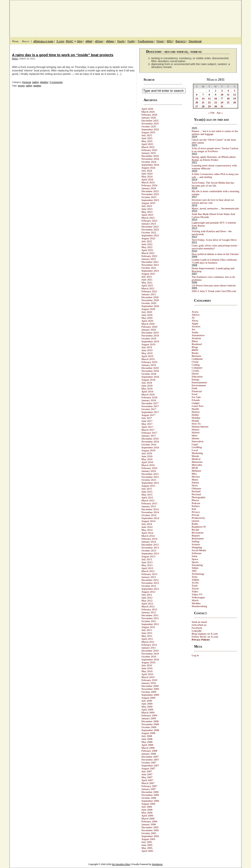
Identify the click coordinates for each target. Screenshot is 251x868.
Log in (195, 655)
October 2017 (149, 409)
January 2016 (149, 471)
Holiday (196, 418)
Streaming (197, 565)
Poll (194, 509)
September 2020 (150, 306)
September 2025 (150, 129)
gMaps (110, 41)
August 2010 (148, 662)
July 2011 (147, 630)
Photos (195, 500)
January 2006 (149, 824)
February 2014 (149, 539)
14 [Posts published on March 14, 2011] (203, 98)
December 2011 (150, 615)
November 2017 (150, 406)
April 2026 (147, 109)
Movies (196, 477)
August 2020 (148, 309)
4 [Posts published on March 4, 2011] (228, 91)
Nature (195, 482)
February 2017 (149, 433)
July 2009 (147, 701)
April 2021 (147, 285)
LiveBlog (197, 447)
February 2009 (149, 715)
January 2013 (149, 577)
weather (37, 86)
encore (21, 86)
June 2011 (147, 633)
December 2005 (150, 827)
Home (15, 41)
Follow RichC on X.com (205, 637)
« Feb (211, 113)
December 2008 (150, 721)
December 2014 (150, 509)
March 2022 (148, 253)
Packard (196, 491)
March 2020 (148, 324)
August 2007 (148, 768)
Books (195, 353)
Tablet (195, 568)
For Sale (196, 397)
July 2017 (147, 418)
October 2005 (149, 833)
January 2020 (149, 330)
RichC (69, 41)
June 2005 (147, 845)
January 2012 (149, 612)
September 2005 (150, 836)
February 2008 (149, 751)
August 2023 (148, 203)
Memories (197, 462)
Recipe (195, 530)
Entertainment (199, 382)
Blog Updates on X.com (205, 634)
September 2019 (150, 341)
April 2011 (147, 639)
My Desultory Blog (194, 16)
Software (197, 553)
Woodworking (199, 606)
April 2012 (147, 603)
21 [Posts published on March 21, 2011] (203, 102)
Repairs (196, 535)
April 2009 (147, 709)
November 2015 (150, 477)
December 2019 (150, 333)
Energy (196, 379)
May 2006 (147, 813)
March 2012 (148, 606)
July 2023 (147, 206)
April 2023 (147, 215)
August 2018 (148, 380)
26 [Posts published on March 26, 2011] (234, 102)
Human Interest (200, 427)
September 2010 (150, 659)
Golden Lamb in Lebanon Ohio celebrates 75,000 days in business (214, 261)
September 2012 (150, 589)
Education (197, 376)
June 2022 (147, 244)
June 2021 (147, 280)
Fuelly (131, 41)
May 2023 (147, 212)
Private (195, 515)
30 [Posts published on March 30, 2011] (216, 106)
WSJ (170, 41)
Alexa (195, 320)
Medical (196, 459)
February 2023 (149, 221)
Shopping (197, 547)
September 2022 (150, 235)
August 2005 (148, 839)
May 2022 (147, 247)
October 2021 (149, 268)
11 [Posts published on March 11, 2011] (228, 94)
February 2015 (149, 503)
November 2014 (150, 512)
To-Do (195, 583)
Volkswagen (198, 597)
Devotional (195, 41)
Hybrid (195, 432)
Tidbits (195, 580)
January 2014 (149, 542)
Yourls (121, 41)
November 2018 (150, 371)
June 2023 (147, 209)
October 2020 (149, 303)
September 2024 (150, 165)
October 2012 (149, 586)
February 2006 (149, 821)
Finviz (160, 41)
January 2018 (149, 400)
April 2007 (147, 780)
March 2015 (148, 500)
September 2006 (150, 801)
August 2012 (148, 592)
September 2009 (150, 695)
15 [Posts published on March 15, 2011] (209, 98)
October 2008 (149, 727)
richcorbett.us (199, 625)
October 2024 (149, 162)
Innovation (198, 441)
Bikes (195, 341)
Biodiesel (197, 344)
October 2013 (149, 550)
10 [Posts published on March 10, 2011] (222, 94)
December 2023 (150, 191)
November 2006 (150, 795)
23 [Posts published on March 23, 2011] (216, 102)
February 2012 (149, 609)
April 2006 (147, 815)
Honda (195, 421)
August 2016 (148, 450)
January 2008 (149, 754)
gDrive (99, 41)
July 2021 (147, 277)
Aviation (196, 338)
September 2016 (150, 447)
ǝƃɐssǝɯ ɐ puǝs (43, 41)
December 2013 (150, 545)
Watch (195, 600)
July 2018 (147, 383)
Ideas (195, 435)
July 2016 (147, 453)
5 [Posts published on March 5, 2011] (235, 91)
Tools (195, 586)
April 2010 (147, 674)
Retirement (198, 538)
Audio (195, 332)
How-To (196, 424)
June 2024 (147, 174)
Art (194, 329)
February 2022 (149, 256)
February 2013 (149, 574)
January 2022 (149, 259)
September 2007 (150, 765)
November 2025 (150, 123)
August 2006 (148, 804)
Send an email (199, 622)
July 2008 (147, 736)
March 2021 (148, 288)
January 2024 (149, 188)
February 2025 (149, 150)
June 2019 (147, 350)
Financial (197, 391)
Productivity (198, 518)
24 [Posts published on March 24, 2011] (222, 102)
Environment (199, 385)
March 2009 (148, 712)
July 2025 (147, 135)
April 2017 (147, 427)
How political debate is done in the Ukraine (215, 254)
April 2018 (147, 391)
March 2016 (148, 465)
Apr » (220, 113)
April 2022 (147, 250)
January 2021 (149, 294)
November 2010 (150, 654)
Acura (195, 312)
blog (80, 41)
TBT (194, 571)
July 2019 (147, 347)
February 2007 (149, 786)
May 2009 (147, 707)
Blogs (195, 347)
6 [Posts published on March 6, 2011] (197, 94)
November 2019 (150, 335)
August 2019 (148, 344)
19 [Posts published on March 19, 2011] (234, 98)
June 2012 (147, 598)
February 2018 (149, 397)
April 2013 (147, 568)
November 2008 (150, 724)
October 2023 (149, 197)
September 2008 (150, 730)
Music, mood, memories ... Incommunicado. (216, 208)
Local (195, 450)
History (196, 412)
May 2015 (147, 494)
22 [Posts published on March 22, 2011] (209, 102)
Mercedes (197, 465)
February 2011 (149, 645)
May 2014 (147, 530)
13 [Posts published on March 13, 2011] (197, 98)
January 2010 (149, 683)
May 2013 (147, 565)
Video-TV (197, 594)
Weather (44, 82)
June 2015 (147, 492)
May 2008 (147, 742)
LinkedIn (197, 631)
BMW (195, 350)
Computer (197, 368)
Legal (195, 444)
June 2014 (147, 527)
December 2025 (150, 120)
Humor (195, 429)
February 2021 (149, 291)
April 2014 (147, 533)
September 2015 (150, 483)
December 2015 (150, 474)
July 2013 (147, 559)
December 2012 (150, 580)
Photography (199, 497)
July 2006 (147, 807)
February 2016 (149, 468)
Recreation (198, 533)
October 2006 (149, 798)
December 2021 (150, 262)
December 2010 (150, 651)
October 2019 (149, 338)
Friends (196, 400)
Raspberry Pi (199, 527)
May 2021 (147, 282)
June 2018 (147, 386)
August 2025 (148, 132)
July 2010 (147, 665)
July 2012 (147, 595)
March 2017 (148, 430)
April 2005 (147, 851)
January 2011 (149, 648)
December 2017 (150, 403)
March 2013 (148, 571)
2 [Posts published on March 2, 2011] (216, 91)
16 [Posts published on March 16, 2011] (216, 98)
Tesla (195, 577)
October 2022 (149, 232)
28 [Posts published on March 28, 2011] (203, 106)
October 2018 (149, 374)
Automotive (198, 335)
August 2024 (148, 168)
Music (195, 480)
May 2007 (147, 777)
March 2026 (148, 112)
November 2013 (150, 548)
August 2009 (148, 698)
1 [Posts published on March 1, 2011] (209, 91)
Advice (196, 315)
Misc (194, 474)
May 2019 (147, 353)
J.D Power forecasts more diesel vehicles (214, 285)
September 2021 (150, 271)
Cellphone (197, 359)
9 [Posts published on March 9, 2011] (216, 94)
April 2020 (147, 321)
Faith (195, 388)
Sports (195, 562)
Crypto (195, 371)
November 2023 (150, 194)
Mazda (195, 456)
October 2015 (149, 480)
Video (195, 591)
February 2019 (149, 362)
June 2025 (147, 138)
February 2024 (149, 185)
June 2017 (147, 421)
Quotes (195, 521)
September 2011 (150, 624)
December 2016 (150, 439)
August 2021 (148, 274)
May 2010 (147, 671)
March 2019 (148, 359)
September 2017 (150, 412)
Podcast (196, 503)
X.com (60, 41)
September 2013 (150, 553)
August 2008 (148, 733)
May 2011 (147, 636)
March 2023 (148, 218)
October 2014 (149, 515)
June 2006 (147, 810)
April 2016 (147, 462)
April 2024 (147, 179)
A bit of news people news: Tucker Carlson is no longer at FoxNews (215, 150)
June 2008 (147, 739)
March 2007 (148, 783)
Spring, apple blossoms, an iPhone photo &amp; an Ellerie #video (214, 158)
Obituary (196, 488)
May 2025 (147, 141)
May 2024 (147, 176)
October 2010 (149, 656)
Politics (196, 506)
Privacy (196, 512)
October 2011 (149, 621)
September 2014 (150, 518)
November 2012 (150, 583)
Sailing (35, 82)
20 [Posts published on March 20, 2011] (197, 102)
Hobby (195, 415)
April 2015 (147, 497)
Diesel (195, 374)
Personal (27, 82)
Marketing (197, 453)
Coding (196, 365)
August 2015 (148, 486)
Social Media (199, 550)
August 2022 (148, 238)
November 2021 (150, 265)
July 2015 (147, 489)
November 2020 (150, 300)
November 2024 (150, 159)
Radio (195, 524)
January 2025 (149, 153)
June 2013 (147, 562)
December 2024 (150, 156)
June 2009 (147, 704)
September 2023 (150, 200)
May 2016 (147, 459)
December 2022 (150, 227)
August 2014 (148, 521)
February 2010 (149, 680)
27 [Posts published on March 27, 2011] (197, 106)
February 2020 (149, 327)
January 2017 (149, 436)
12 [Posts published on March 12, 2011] (234, 94)
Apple (195, 323)
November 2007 (150, 760)
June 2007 (147, 774)
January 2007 (149, 789)
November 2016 (150, 441)
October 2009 (149, 692)
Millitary (196, 471)
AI (193, 318)
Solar (195, 556)
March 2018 (148, 394)
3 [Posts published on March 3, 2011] (222, 91)
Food (195, 394)
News (195, 485)
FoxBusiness (146, 41)
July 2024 (147, 171)
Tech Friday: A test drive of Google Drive (214, 240)
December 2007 (150, 757)
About (26, 41)
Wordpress (157, 864)
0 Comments (56, 82)
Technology (198, 574)
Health (195, 409)
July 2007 (147, 771)
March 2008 (148, 748)
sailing (29, 86)
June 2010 (147, 668)
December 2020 (150, 297)
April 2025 (147, 144)
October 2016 (149, 444)
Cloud (195, 362)
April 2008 (147, 745)
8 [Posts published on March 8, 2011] (209, 94)
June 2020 (147, 315)
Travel (195, 588)
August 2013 (148, 556)
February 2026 (149, 115)
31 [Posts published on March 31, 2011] (222, 106)
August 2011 (148, 627)
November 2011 (150, 618)
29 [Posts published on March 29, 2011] (209, 106)
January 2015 (149, 506)
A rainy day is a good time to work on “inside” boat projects (63, 55)
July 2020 (147, 312)
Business (196, 356)
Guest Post (197, 406)
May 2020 (147, 318)
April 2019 (147, 356)
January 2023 (149, 224)
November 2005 (150, 830)
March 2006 (148, 818)
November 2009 (150, 689)
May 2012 (147, 601)
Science (196, 544)
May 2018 (147, 388)
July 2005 (147, 842)
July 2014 (147, 524)
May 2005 (147, 848)
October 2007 (149, 762)
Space (195, 559)
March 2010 (148, 677)
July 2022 (147, 241)
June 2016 (147, 456)
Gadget (196, 403)
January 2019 (149, 365)
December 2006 (150, 792)
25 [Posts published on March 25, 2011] (228, 102)
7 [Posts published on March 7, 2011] (203, 94)
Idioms (195, 438)
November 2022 (150, 229)
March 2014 (148, 536)
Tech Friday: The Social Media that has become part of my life (213, 184)
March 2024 (148, 182)
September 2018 (150, 377)
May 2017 (147, 424)
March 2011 (148, 642)
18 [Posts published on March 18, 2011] (228, 98)
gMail (89, 41)
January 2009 (149, 718)
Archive (196, 326)
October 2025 (149, 126)
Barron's (181, 41)
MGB (195, 468)
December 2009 (150, 686)
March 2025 (148, 147)
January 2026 (149, 118)
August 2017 (148, 415)
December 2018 (150, 368)
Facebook (197, 628)
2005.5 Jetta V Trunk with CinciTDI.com (214, 291)
